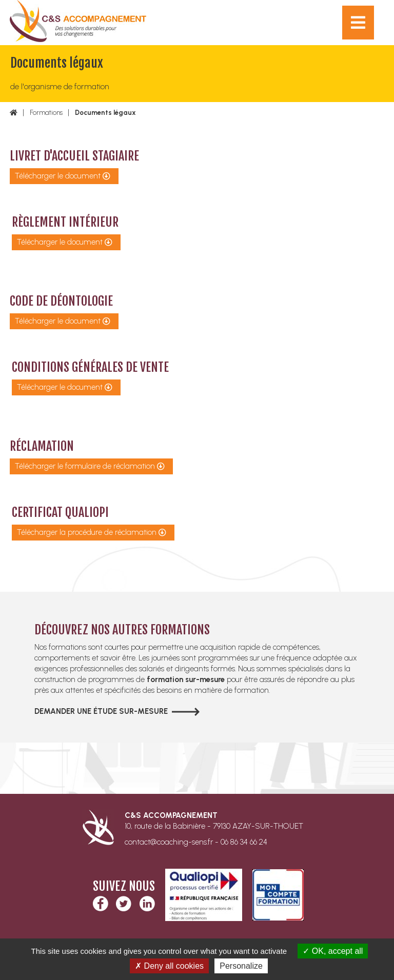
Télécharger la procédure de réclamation (87, 532)
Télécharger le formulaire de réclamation (85, 466)
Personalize (241, 966)
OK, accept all (333, 951)
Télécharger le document (58, 176)
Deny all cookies (169, 966)
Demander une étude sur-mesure (101, 711)
